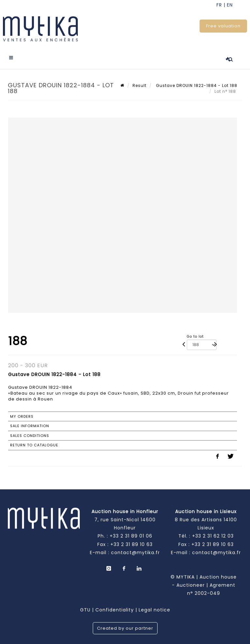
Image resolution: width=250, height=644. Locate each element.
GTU (85, 610)
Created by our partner (125, 628)
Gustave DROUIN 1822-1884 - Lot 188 (196, 85)
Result (139, 85)
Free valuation (223, 26)
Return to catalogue (34, 445)
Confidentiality (115, 610)
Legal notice (154, 610)
